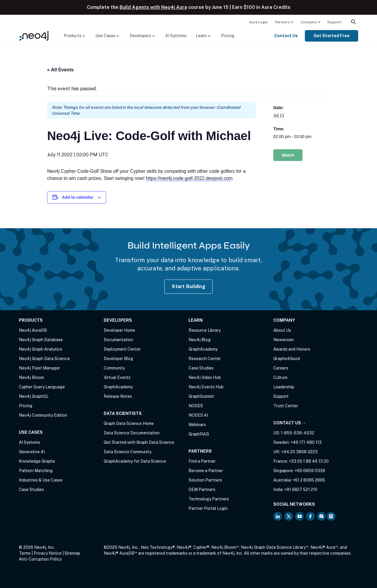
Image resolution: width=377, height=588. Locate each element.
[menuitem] (259, 22)
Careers (281, 368)
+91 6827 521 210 (301, 490)
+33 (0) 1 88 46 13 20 (309, 461)
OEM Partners (202, 490)
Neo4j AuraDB (33, 330)
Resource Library (205, 330)
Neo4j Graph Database (41, 340)
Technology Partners (209, 499)
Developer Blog (118, 359)
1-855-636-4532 (297, 433)
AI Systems (176, 36)
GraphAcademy (118, 387)
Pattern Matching (36, 471)
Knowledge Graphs (37, 461)
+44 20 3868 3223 (299, 452)
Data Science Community (128, 452)
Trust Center (286, 406)
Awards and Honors (292, 349)
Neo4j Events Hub (206, 387)
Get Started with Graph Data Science (139, 442)
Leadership (284, 387)
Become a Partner (206, 471)
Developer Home (119, 330)
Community (114, 368)
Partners (282, 22)
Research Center (205, 359)
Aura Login (259, 22)
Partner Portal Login (208, 508)
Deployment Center (122, 349)
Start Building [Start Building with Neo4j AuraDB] (188, 286)
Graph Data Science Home (129, 423)
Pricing (228, 36)
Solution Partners (205, 480)
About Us (282, 330)
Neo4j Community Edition (43, 415)
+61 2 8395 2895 (309, 480)
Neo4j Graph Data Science (44, 359)
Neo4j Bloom (31, 377)
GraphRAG (199, 434)
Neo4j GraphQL (34, 396)
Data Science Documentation (132, 433)
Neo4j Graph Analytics (40, 349)
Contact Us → (290, 423)
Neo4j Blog (200, 340)
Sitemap (72, 553)
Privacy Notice (48, 553)
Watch (288, 155)
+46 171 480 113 (306, 442)
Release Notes (118, 396)
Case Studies (31, 490)
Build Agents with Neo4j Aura (153, 7)
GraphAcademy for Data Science (135, 461)
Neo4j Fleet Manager (39, 368)
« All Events (60, 70)
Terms (25, 553)
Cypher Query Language (42, 387)
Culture (280, 377)
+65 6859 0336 (310, 471)
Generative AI (32, 452)
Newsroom (283, 340)
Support (334, 22)
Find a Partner (202, 461)
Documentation (118, 340)
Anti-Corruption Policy (40, 559)
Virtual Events (117, 377)
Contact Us (286, 36)
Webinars (197, 425)
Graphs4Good (287, 359)
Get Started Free (331, 36)
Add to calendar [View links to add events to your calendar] (78, 197)
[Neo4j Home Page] (34, 36)
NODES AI (198, 415)
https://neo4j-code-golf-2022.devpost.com (189, 178)
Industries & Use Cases (41, 480)
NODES (196, 406)
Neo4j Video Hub (205, 377)
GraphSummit (201, 396)
